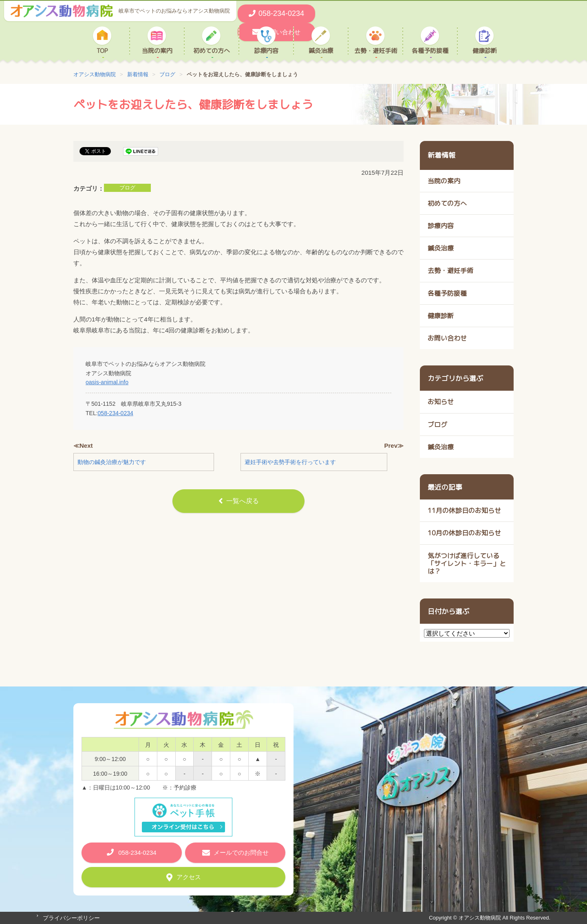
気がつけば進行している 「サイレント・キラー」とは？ (467, 563)
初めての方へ (212, 51)
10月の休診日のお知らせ (464, 533)
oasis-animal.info (107, 382)
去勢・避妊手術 (376, 51)
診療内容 (266, 51)
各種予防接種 (430, 51)
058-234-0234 (116, 413)
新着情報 (441, 155)
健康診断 (485, 51)
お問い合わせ (447, 338)
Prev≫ (394, 445)
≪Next (83, 445)
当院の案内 (157, 51)
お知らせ (441, 402)
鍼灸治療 (321, 51)
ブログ (127, 188)
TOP (102, 51)
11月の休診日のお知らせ (464, 510)
